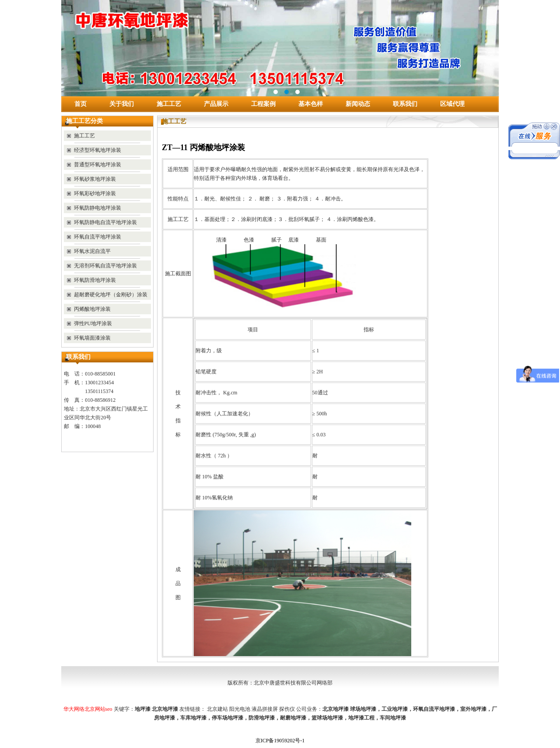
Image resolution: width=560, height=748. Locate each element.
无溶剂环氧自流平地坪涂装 (105, 266)
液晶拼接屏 (265, 709)
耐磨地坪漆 (293, 718)
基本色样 (311, 104)
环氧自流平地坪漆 (434, 709)
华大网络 (74, 709)
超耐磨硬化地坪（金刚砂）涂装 (111, 295)
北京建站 (217, 709)
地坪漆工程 (361, 718)
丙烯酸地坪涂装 (92, 309)
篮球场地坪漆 (327, 718)
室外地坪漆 (473, 709)
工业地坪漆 (395, 709)
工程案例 (263, 104)
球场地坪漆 (363, 709)
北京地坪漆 (336, 709)
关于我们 (122, 104)
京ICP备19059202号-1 (280, 741)
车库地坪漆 (193, 718)
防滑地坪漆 (262, 718)
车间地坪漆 (393, 718)
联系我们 (405, 104)
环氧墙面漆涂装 (92, 338)
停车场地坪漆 (227, 718)
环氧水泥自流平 (92, 251)
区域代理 (452, 104)
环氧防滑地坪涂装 (95, 280)
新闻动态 (358, 104)
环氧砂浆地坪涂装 (95, 179)
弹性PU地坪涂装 (93, 323)
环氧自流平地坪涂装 (98, 237)
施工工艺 (169, 104)
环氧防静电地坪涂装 (98, 208)
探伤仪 (287, 709)
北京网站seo (98, 709)
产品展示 (216, 104)
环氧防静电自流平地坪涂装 (105, 222)
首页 (80, 104)
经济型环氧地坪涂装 (98, 150)
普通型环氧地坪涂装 (98, 165)
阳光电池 (240, 709)
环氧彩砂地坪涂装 (95, 193)
